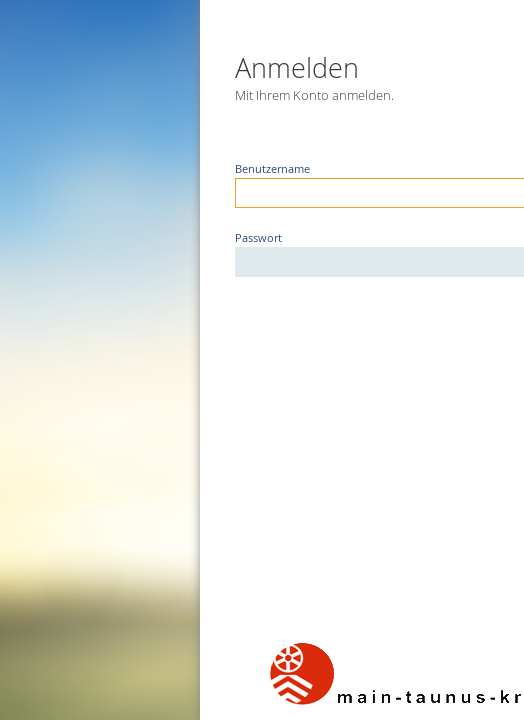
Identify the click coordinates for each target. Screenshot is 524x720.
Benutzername (231, 169)
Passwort (217, 238)
